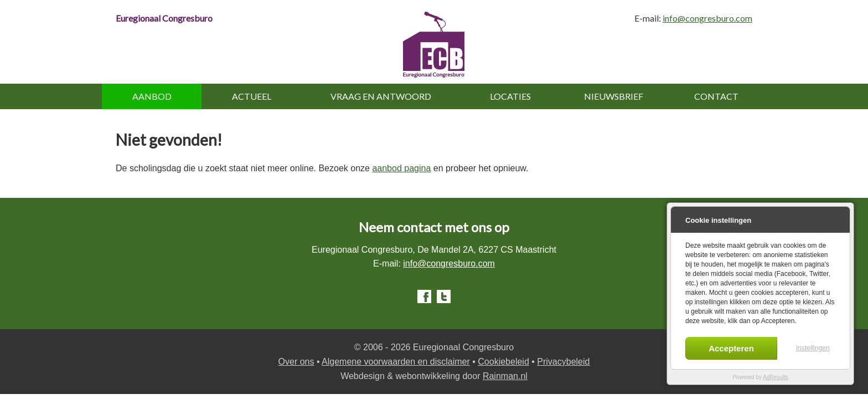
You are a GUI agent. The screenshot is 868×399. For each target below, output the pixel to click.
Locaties (510, 96)
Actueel (252, 96)
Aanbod (152, 96)
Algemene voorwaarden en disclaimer (396, 362)
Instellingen (813, 348)
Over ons (296, 362)
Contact (716, 96)
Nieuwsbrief (614, 96)
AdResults (776, 377)
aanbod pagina (401, 168)
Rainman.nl (505, 376)
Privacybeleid (563, 362)
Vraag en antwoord (381, 96)
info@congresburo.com (707, 18)
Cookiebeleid (503, 362)
